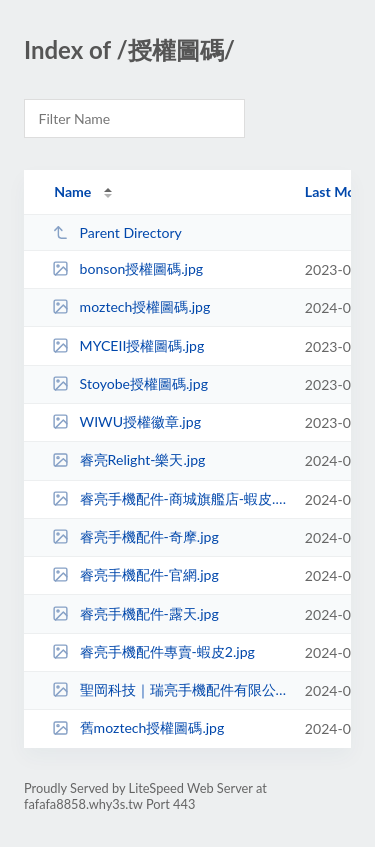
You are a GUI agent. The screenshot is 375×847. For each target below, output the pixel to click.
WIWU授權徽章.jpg (126, 421)
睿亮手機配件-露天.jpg (135, 613)
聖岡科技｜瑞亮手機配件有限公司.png (169, 689)
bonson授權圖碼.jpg (127, 268)
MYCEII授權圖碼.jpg (128, 345)
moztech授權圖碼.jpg (131, 306)
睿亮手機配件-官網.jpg (135, 574)
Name (72, 191)
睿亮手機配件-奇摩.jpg (135, 536)
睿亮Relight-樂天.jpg (128, 459)
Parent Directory (117, 232)
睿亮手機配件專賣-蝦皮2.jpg (153, 651)
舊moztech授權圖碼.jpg (138, 727)
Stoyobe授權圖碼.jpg (130, 383)
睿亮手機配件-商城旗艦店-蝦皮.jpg (169, 498)
